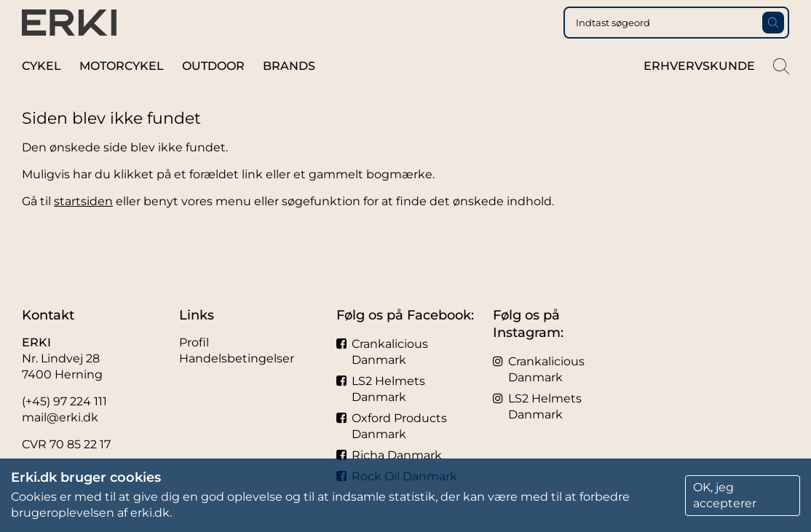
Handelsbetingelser (237, 358)
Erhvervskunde (699, 94)
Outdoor (213, 94)
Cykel (41, 94)
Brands (289, 94)
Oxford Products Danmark (392, 426)
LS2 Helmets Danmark (381, 389)
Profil (194, 342)
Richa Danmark (389, 455)
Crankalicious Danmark (382, 352)
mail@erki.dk (60, 417)
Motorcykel (122, 94)
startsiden (83, 229)
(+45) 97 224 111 (64, 401)
